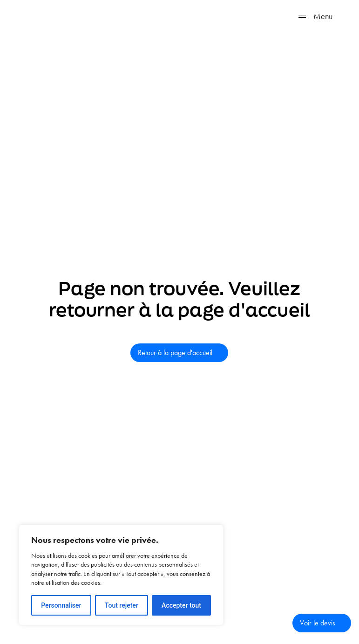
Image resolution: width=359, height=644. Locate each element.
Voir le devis (318, 623)
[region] (121, 575)
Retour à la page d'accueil (175, 353)
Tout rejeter (122, 605)
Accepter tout (181, 605)
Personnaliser (61, 605)
